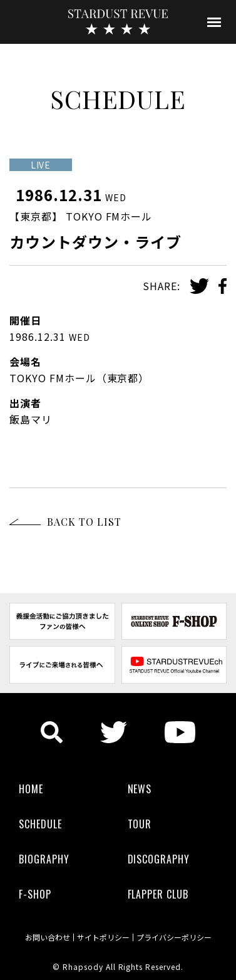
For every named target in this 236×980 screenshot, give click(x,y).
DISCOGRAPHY (159, 859)
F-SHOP (35, 894)
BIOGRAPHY (44, 859)
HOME (31, 789)
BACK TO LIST (84, 522)
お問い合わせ (48, 937)
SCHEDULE (40, 824)
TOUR (140, 824)
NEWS (140, 789)
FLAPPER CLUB (158, 894)
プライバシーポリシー (174, 937)
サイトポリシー (103, 937)
